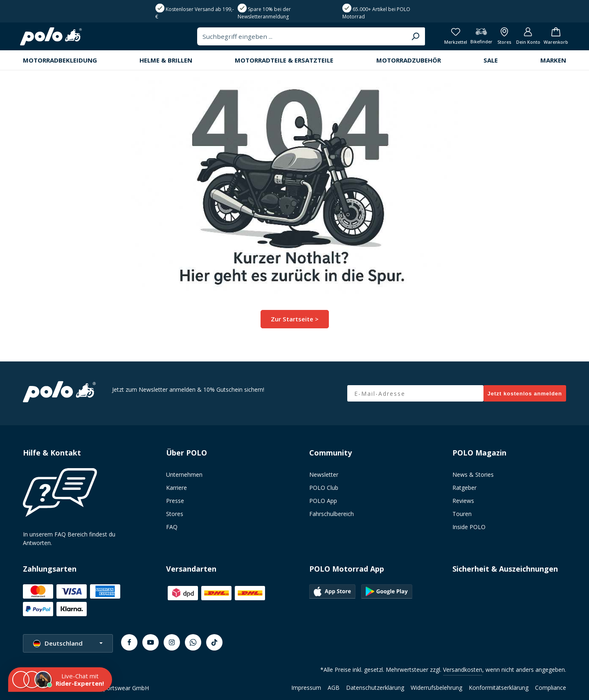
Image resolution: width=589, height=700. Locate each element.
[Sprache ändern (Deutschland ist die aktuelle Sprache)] (68, 643)
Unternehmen (184, 475)
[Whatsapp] (193, 642)
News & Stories (473, 475)
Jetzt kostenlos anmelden (525, 394)
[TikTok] (214, 642)
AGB (334, 688)
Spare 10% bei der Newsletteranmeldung (264, 13)
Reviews (463, 501)
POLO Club (324, 488)
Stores (175, 514)
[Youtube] (151, 642)
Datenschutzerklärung (375, 688)
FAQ (172, 527)
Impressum (306, 688)
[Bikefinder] (470, 39)
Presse (175, 501)
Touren (462, 514)
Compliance (551, 688)
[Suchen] (396, 39)
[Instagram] (172, 642)
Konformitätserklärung (499, 688)
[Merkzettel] (441, 39)
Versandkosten (463, 670)
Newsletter (324, 475)
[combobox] (283, 39)
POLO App (323, 501)
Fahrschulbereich (332, 514)
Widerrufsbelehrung (436, 688)
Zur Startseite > (295, 324)
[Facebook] (129, 642)
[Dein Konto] (522, 39)
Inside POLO (469, 527)
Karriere (176, 488)
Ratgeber (464, 488)
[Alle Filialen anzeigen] (495, 39)
